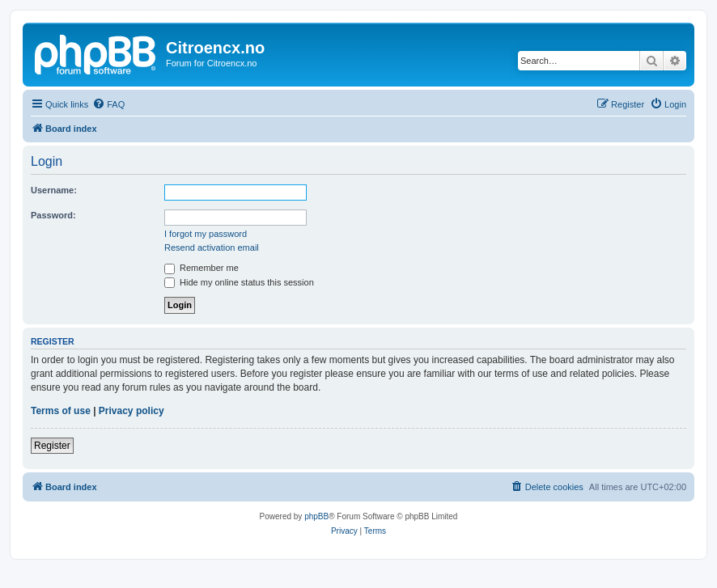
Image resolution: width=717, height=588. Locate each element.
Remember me (202, 268)
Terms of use (61, 411)
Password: (53, 215)
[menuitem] (108, 104)
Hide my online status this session (239, 282)
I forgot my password (206, 234)
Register (52, 446)
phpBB (316, 516)
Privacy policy (132, 411)
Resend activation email (212, 247)
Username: (54, 190)
